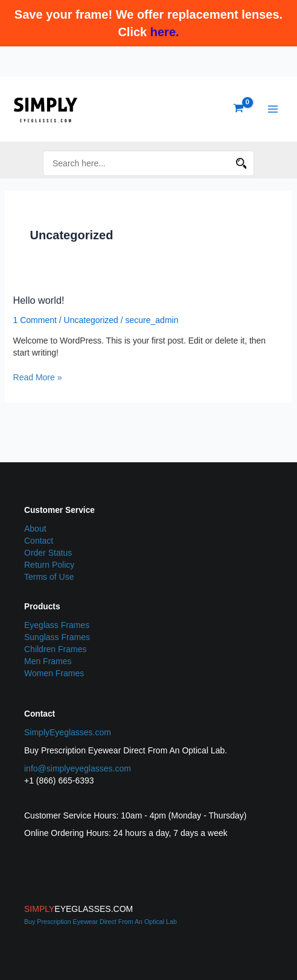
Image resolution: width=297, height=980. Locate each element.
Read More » (38, 377)
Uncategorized (91, 320)
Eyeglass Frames (57, 625)
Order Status (48, 553)
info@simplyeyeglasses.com (78, 768)
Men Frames (48, 661)
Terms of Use (49, 577)
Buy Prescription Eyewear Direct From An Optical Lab (101, 922)
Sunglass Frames (57, 637)
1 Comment (35, 320)
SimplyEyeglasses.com (68, 732)
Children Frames (55, 649)
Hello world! (39, 300)
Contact (39, 541)
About (35, 529)
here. (165, 32)
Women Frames (54, 673)
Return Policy (49, 565)
